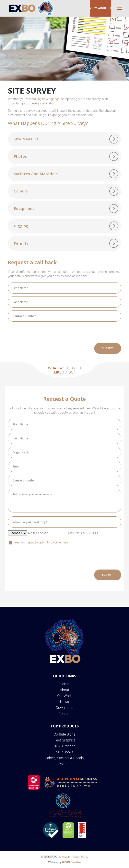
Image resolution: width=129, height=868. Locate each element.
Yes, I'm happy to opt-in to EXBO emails (41, 542)
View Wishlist (101, 8)
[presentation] (38, 332)
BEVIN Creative (71, 862)
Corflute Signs (65, 734)
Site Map (64, 857)
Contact (64, 714)
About (65, 690)
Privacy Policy (80, 857)
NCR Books (64, 752)
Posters (64, 764)
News (65, 702)
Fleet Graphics (65, 740)
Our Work (64, 696)
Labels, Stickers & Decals (64, 758)
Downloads (64, 708)
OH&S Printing (64, 746)
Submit (108, 348)
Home (64, 684)
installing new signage (44, 99)
